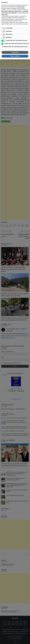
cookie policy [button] (4, 15)
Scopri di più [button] (15, 52)
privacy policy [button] (21, 7)
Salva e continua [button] (15, 56)
